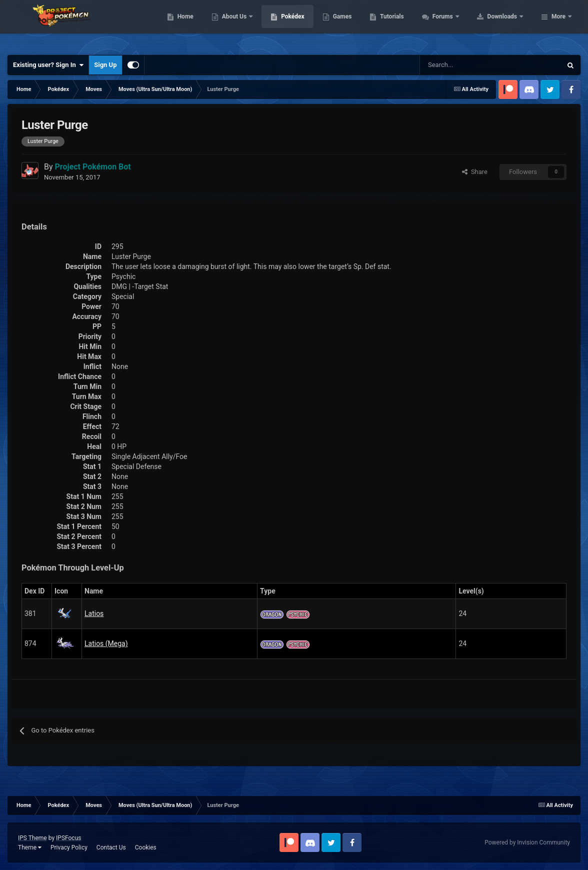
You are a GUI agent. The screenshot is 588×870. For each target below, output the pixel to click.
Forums (507, 25)
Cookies (146, 847)
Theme (30, 847)
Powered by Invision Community (527, 842)
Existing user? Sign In (48, 65)
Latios (94, 613)
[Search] (455, 65)
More (558, 25)
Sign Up (105, 65)
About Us (298, 25)
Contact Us (111, 847)
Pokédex (356, 25)
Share (475, 172)
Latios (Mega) (106, 643)
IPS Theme (32, 838)
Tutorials (455, 25)
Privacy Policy (69, 847)
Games (406, 25)
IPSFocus (68, 838)
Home (249, 25)
